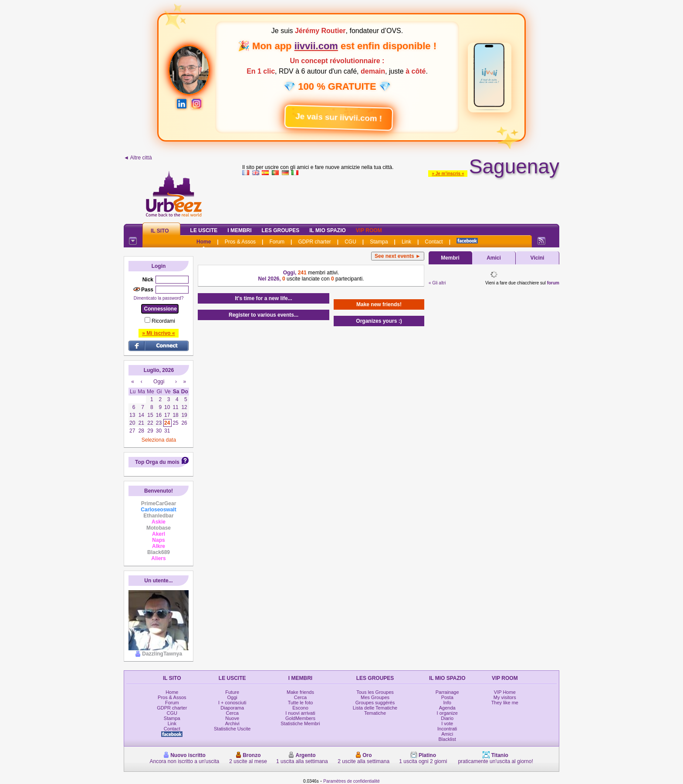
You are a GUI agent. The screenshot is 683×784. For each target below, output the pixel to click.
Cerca (232, 713)
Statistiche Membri (300, 723)
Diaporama (232, 708)
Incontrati (447, 729)
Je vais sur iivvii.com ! (333, 114)
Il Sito (160, 231)
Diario (447, 718)
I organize (447, 713)
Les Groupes (281, 230)
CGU (350, 242)
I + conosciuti (232, 703)
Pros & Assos (240, 242)
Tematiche (375, 713)
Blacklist (447, 739)
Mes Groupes (375, 697)
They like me (505, 703)
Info (447, 703)
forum (553, 283)
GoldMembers (300, 718)
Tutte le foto (301, 703)
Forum (277, 242)
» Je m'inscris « (448, 174)
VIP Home (505, 692)
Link (406, 242)
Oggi (232, 697)
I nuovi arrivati (300, 713)
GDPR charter (314, 242)
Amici (494, 258)
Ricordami (163, 321)
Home (204, 242)
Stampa (379, 242)
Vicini (538, 258)
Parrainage (447, 692)
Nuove (232, 718)
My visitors (505, 697)
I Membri (239, 230)
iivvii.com (316, 46)
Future (232, 692)
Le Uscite (204, 230)
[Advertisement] (401, 198)
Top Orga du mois (157, 462)
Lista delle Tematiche (375, 708)
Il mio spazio (328, 230)
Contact (434, 242)
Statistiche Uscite (232, 729)
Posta (447, 697)
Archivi (232, 723)
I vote (447, 723)
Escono (300, 708)
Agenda (447, 708)
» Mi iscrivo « (158, 333)
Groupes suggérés (375, 703)
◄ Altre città (138, 158)
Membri (450, 258)
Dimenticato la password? (159, 298)
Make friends (300, 692)
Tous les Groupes (375, 692)
